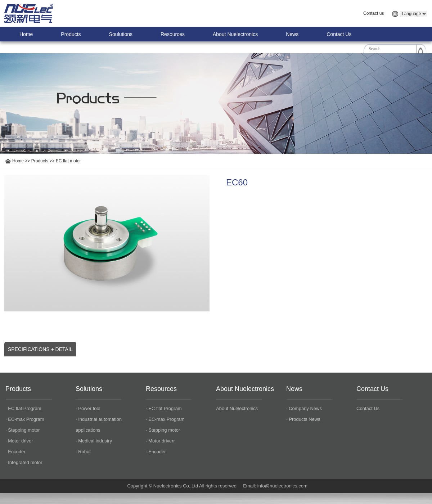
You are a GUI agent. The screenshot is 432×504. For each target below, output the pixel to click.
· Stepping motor (22, 430)
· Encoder (15, 452)
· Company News (304, 408)
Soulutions (121, 34)
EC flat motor (68, 161)
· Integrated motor (24, 462)
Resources (173, 34)
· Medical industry (94, 441)
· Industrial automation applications (99, 425)
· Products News (303, 419)
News (292, 34)
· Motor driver (19, 441)
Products (71, 34)
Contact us (373, 13)
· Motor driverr (160, 441)
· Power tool (88, 408)
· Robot (83, 452)
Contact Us (339, 34)
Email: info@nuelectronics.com (275, 486)
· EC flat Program (23, 408)
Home (26, 34)
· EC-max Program (25, 419)
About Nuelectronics (235, 34)
